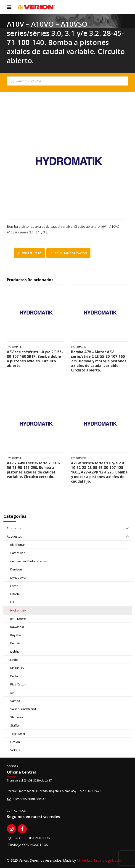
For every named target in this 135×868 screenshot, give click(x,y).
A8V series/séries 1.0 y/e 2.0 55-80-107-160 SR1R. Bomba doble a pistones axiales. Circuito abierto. (35, 359)
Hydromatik (14, 347)
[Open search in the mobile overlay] (67, 81)
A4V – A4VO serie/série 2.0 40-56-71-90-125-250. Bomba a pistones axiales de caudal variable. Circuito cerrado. (33, 470)
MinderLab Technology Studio (99, 860)
